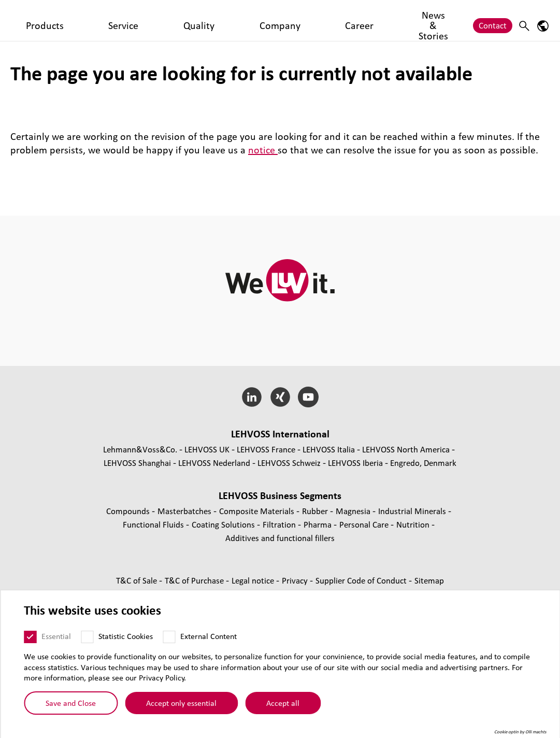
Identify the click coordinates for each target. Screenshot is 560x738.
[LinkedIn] (252, 397)
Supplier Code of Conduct (362, 580)
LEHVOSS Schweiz (289, 463)
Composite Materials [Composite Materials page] (258, 511)
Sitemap (429, 580)
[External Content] (169, 637)
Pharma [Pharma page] (319, 524)
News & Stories (337, 20)
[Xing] (280, 397)
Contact (493, 20)
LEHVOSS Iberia (355, 463)
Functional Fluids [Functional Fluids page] (154, 524)
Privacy (296, 580)
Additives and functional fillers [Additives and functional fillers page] (280, 538)
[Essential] (30, 637)
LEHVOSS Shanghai (137, 463)
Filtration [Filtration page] (280, 524)
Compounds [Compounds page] (129, 511)
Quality (205, 20)
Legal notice (254, 580)
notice (263, 150)
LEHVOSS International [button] (280, 434)
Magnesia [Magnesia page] (354, 511)
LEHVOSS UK (207, 449)
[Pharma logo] (49, 20)
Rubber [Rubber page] (316, 511)
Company (247, 20)
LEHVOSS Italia (329, 449)
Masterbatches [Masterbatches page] (185, 511)
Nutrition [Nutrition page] (414, 524)
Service (168, 20)
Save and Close (71, 703)
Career (287, 20)
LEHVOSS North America (406, 449)
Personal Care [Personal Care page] (365, 524)
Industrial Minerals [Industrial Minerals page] (413, 511)
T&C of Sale (138, 580)
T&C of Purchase (195, 580)
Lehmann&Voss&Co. (140, 449)
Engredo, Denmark (423, 463)
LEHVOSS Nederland (214, 463)
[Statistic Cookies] (87, 637)
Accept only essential (181, 703)
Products (128, 20)
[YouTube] (308, 397)
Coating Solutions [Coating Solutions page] (224, 524)
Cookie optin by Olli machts (520, 732)
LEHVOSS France (266, 449)
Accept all (283, 703)
